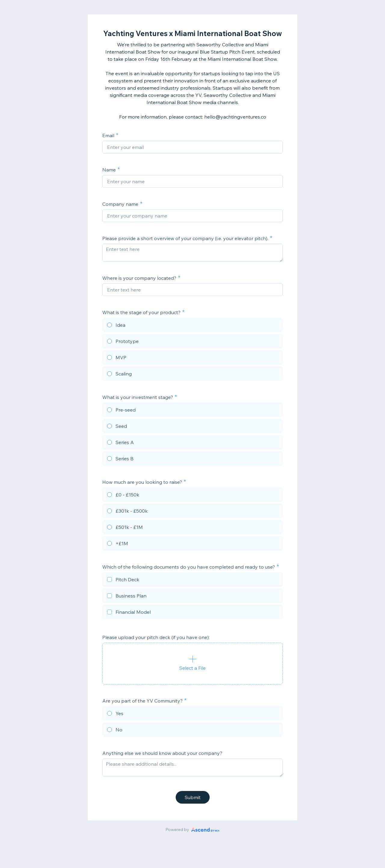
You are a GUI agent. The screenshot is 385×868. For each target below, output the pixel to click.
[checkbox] (192, 580)
